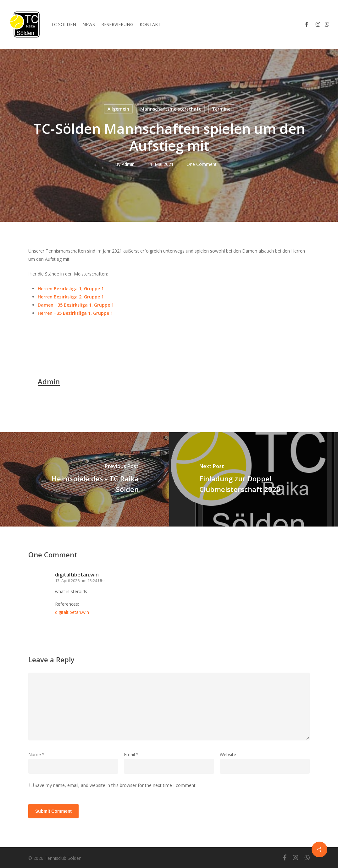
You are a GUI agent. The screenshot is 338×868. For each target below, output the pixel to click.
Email (131, 754)
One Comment (202, 164)
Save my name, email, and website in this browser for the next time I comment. (116, 785)
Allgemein (118, 109)
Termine (221, 109)
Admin (128, 164)
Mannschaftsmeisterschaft (171, 109)
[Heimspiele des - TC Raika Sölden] (85, 479)
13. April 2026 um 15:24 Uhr (80, 581)
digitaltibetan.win (77, 575)
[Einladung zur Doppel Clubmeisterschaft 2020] (254, 479)
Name (36, 754)
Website (228, 754)
